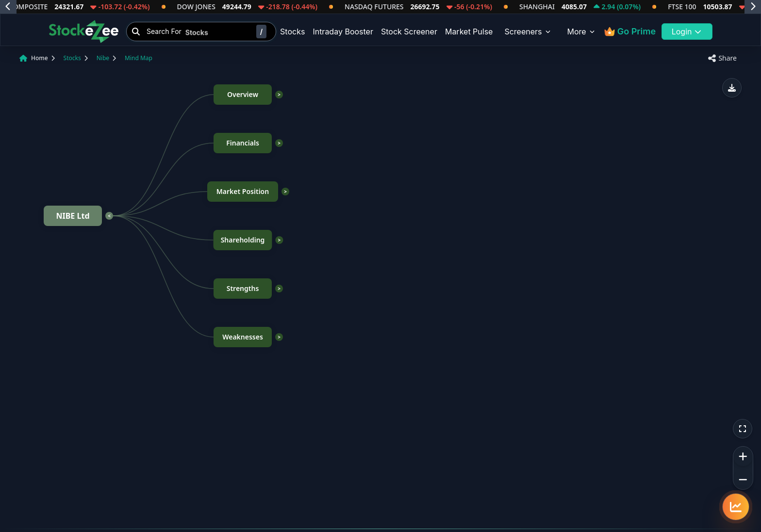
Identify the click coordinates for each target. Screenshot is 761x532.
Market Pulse (469, 32)
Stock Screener (409, 32)
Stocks (292, 32)
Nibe (103, 58)
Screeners (528, 32)
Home (40, 58)
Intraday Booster (343, 32)
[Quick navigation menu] (736, 507)
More (582, 32)
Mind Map (139, 58)
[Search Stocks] (201, 32)
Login (687, 32)
